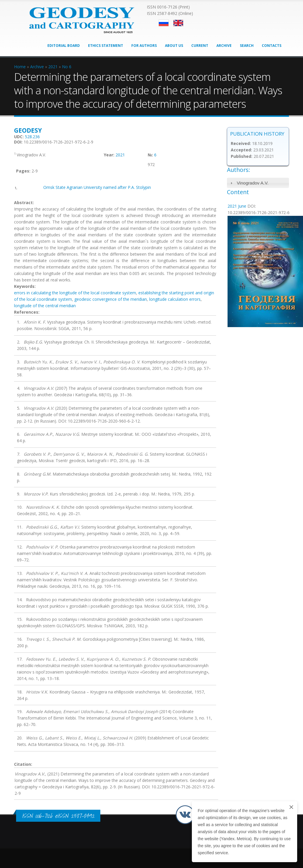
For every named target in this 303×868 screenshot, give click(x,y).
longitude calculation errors (175, 299)
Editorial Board (64, 46)
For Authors (144, 46)
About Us (174, 46)
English (178, 23)
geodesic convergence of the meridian (111, 299)
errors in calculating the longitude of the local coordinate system (75, 293)
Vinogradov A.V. (253, 183)
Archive (224, 46)
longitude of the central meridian (45, 306)
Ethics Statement (106, 46)
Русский (164, 23)
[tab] (258, 183)
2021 (120, 155)
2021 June (237, 206)
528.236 (32, 137)
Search (247, 46)
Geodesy (28, 130)
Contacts (272, 46)
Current (200, 46)
